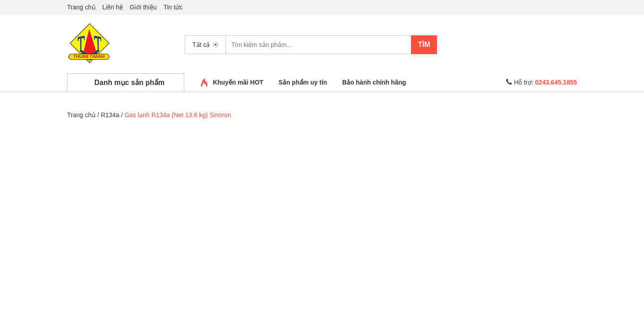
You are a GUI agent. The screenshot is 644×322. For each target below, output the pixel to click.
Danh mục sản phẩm (129, 83)
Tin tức (173, 7)
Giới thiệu (143, 7)
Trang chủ (81, 7)
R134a (110, 115)
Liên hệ (113, 7)
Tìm (424, 44)
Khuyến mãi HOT (238, 82)
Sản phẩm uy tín (303, 82)
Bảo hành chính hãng (374, 82)
